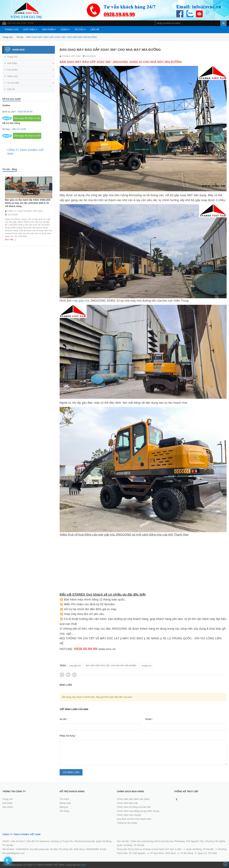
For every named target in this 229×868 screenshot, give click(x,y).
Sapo (83, 865)
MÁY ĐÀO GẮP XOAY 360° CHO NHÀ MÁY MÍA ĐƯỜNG (111, 666)
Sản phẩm (49, 29)
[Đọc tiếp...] (10, 250)
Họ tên (64, 719)
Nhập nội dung (68, 736)
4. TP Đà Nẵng (186, 853)
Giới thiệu (30, 29)
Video (65, 29)
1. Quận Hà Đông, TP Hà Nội (198, 849)
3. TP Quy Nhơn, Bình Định (162, 853)
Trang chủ (12, 29)
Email (149, 719)
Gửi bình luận (71, 772)
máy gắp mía (81, 301)
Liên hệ (95, 29)
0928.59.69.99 (25, 112)
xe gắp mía (146, 666)
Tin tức (80, 29)
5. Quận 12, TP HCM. (206, 853)
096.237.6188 (19, 129)
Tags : (63, 665)
